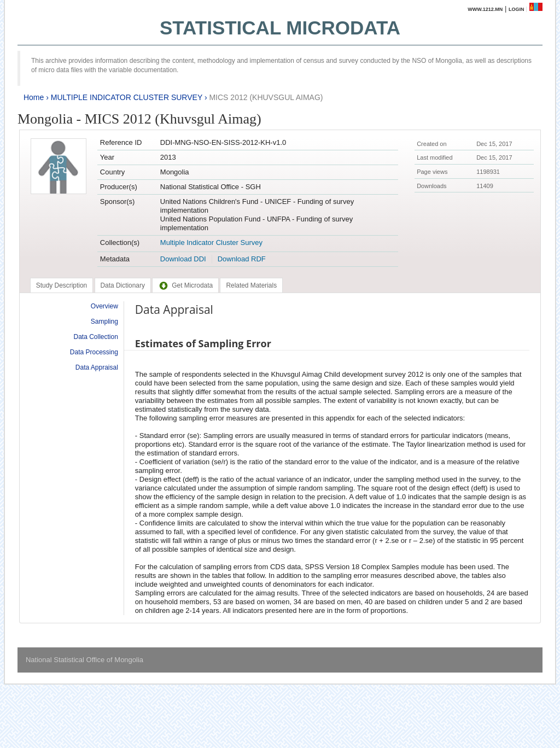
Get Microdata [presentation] (185, 285)
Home (34, 97)
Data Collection (95, 337)
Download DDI (183, 259)
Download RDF (242, 259)
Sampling (104, 322)
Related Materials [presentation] (251, 285)
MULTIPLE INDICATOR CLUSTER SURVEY (127, 97)
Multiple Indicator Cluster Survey (211, 242)
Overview (104, 306)
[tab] (62, 285)
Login (517, 9)
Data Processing (94, 352)
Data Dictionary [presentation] (123, 285)
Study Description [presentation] (62, 285)
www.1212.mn (485, 9)
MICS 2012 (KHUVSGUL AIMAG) (266, 97)
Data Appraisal (97, 367)
